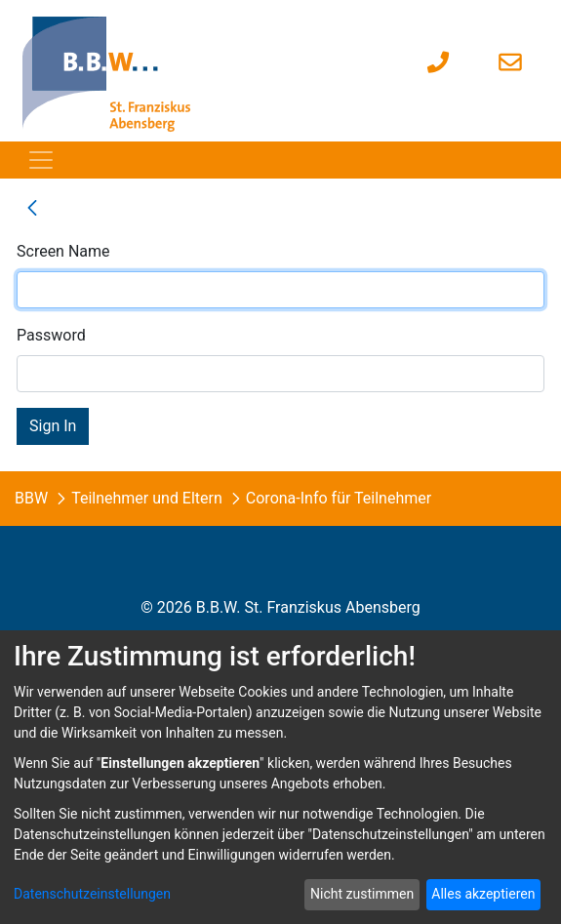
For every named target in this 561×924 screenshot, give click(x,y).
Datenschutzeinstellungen (92, 894)
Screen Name (63, 251)
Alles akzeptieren (483, 894)
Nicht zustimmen (362, 894)
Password (51, 335)
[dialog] (280, 777)
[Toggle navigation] (41, 160)
